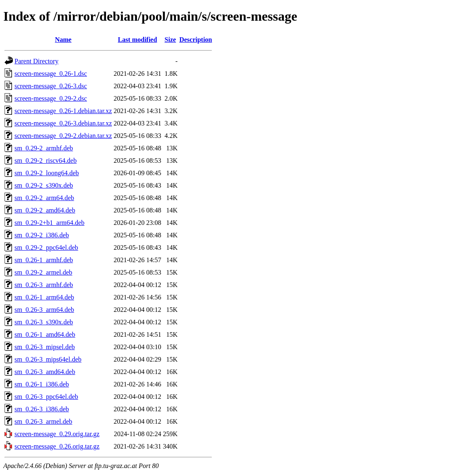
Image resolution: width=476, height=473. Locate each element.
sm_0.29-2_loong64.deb (47, 173)
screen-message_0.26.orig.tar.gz (57, 446)
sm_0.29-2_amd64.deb (45, 210)
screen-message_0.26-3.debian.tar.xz (63, 123)
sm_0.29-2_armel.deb (43, 272)
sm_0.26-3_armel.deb (43, 421)
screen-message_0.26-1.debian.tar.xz (63, 111)
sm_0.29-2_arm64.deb (44, 198)
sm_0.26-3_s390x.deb (44, 322)
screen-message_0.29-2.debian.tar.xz (63, 136)
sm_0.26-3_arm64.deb (44, 310)
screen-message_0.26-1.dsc (51, 74)
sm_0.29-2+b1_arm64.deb (49, 223)
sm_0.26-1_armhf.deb (44, 260)
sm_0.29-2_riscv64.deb (46, 160)
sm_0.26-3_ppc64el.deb (46, 397)
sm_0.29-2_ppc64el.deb (46, 247)
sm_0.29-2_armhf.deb (44, 148)
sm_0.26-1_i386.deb (42, 384)
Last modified (138, 40)
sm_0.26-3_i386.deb (42, 409)
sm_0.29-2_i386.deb (42, 235)
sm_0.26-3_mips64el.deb (48, 359)
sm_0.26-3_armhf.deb (44, 285)
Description (196, 40)
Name (63, 40)
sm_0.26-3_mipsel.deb (45, 347)
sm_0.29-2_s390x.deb (44, 185)
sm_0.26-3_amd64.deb (45, 372)
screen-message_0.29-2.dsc (51, 98)
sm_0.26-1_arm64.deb (44, 297)
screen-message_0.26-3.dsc (51, 86)
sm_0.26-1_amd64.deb (45, 334)
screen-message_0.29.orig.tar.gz (57, 434)
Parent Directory (36, 61)
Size (171, 40)
